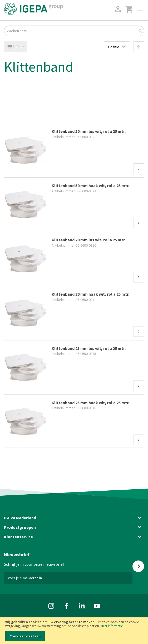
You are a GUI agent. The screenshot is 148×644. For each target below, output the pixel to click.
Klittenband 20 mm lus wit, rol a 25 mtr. (89, 240)
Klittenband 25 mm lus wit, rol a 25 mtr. (89, 348)
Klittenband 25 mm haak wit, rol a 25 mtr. (90, 403)
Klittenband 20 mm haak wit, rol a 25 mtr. (90, 294)
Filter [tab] (20, 47)
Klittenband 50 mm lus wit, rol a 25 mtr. (89, 131)
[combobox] (74, 31)
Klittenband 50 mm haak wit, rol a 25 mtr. (90, 186)
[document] (74, 631)
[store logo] (33, 9)
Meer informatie (112, 626)
